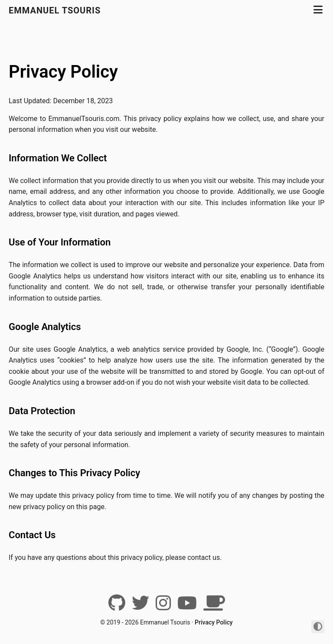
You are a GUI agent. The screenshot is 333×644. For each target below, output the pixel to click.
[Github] (117, 606)
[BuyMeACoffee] (214, 606)
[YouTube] (187, 606)
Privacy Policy (63, 72)
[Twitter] (140, 606)
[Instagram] (163, 606)
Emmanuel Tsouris (55, 10)
